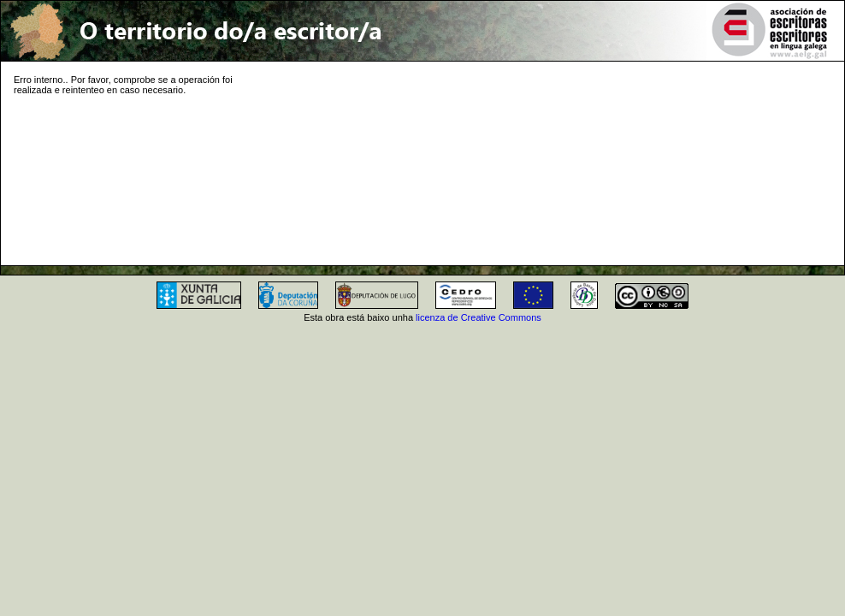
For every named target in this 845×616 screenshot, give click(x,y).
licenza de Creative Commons (479, 317)
